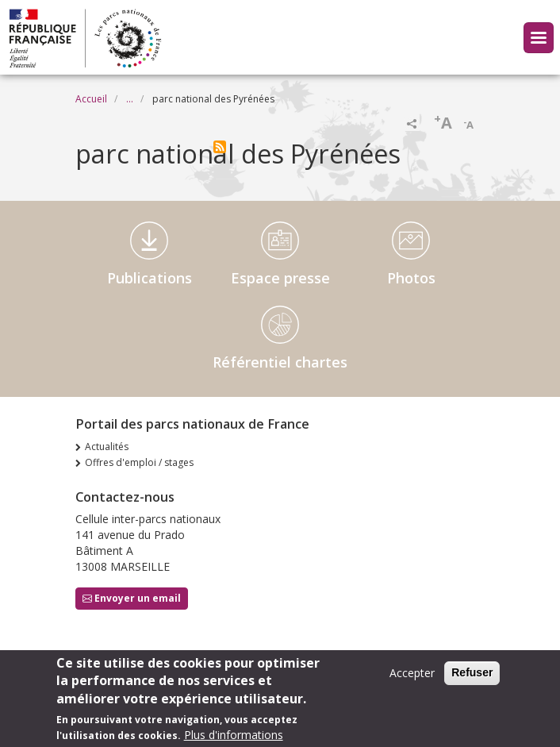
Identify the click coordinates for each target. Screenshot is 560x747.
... (130, 99)
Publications (150, 278)
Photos (411, 278)
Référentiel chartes (280, 362)
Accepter (412, 677)
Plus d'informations (234, 739)
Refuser (472, 676)
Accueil (91, 99)
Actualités (107, 447)
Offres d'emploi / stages (139, 462)
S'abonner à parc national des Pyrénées (220, 147)
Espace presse (280, 278)
